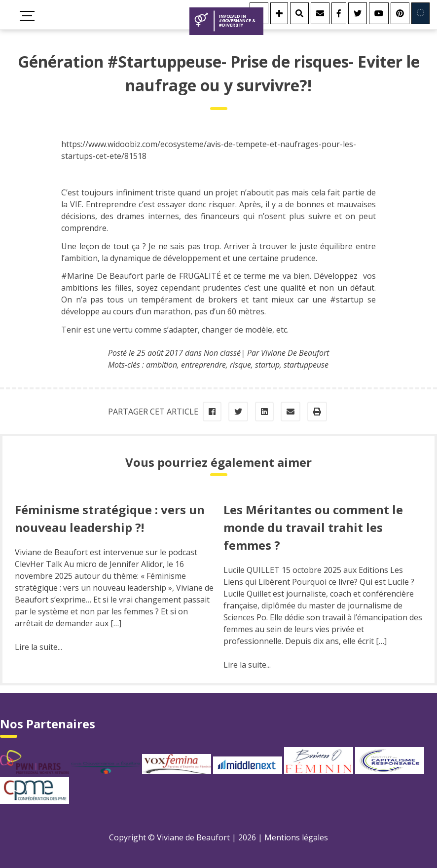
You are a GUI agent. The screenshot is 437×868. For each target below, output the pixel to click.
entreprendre (203, 365)
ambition (162, 365)
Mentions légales (296, 837)
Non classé (222, 353)
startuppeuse (306, 365)
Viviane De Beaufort (295, 353)
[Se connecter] (279, 13)
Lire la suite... (38, 647)
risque (240, 365)
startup (267, 365)
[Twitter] (358, 13)
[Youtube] (379, 13)
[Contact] (320, 13)
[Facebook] (339, 13)
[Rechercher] (299, 13)
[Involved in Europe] (420, 13)
